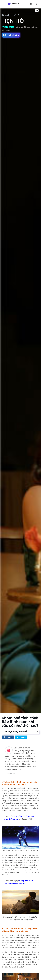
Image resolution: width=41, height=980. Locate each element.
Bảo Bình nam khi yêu (9, 860)
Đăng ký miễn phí (11, 35)
